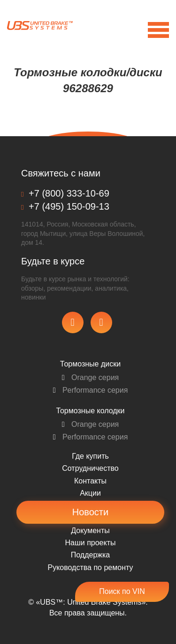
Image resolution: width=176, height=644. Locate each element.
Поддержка (90, 555)
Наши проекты (90, 543)
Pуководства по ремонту (91, 567)
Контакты (90, 481)
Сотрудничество (90, 468)
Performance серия (91, 390)
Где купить (90, 456)
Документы (90, 531)
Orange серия (91, 377)
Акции (90, 493)
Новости (90, 512)
